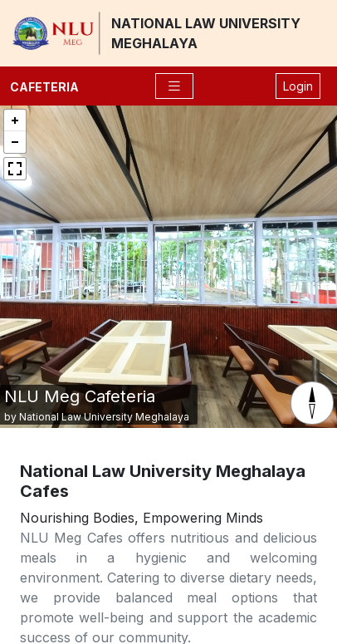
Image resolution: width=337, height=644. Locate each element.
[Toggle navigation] (174, 86)
